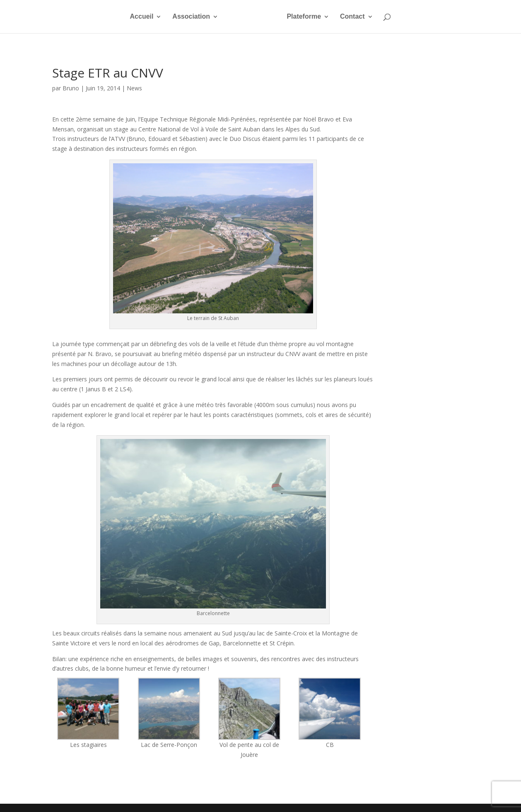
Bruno (71, 88)
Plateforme (315, 17)
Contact (363, 17)
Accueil (131, 17)
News (134, 88)
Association (181, 17)
